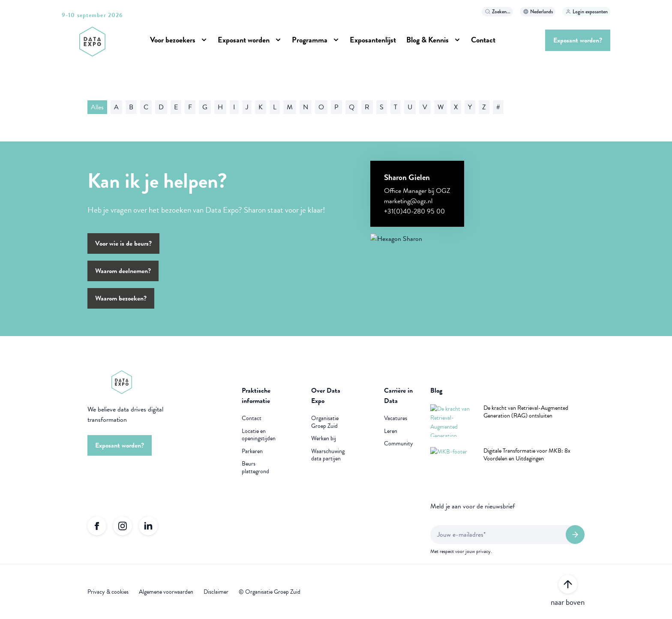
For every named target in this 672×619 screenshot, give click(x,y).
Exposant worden (244, 40)
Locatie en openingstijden (259, 435)
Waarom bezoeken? (121, 298)
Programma (310, 40)
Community (399, 444)
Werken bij (324, 439)
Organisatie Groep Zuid (325, 422)
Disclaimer (216, 592)
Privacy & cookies (108, 592)
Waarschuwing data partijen (328, 455)
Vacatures (396, 418)
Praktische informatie (256, 396)
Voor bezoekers (173, 40)
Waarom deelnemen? (123, 271)
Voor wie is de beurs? (123, 243)
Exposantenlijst (373, 40)
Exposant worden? (578, 40)
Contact (483, 40)
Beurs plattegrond (255, 467)
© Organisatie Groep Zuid (270, 592)
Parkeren (252, 451)
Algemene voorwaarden (166, 592)
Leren (391, 431)
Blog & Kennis (427, 40)
